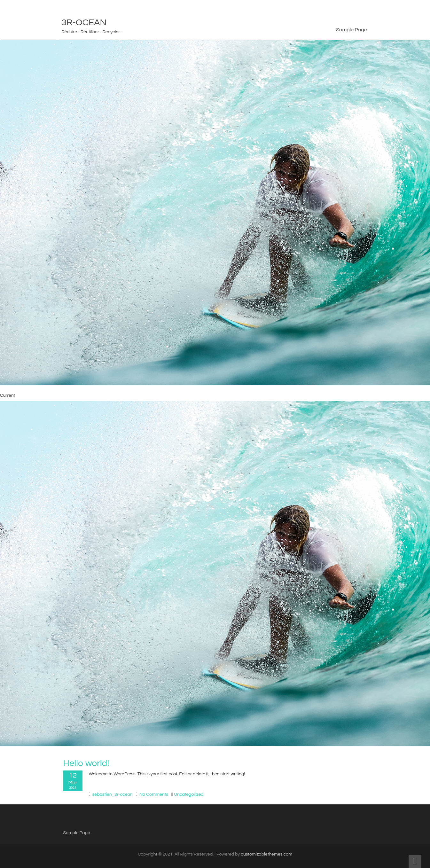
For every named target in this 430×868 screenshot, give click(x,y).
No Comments (154, 794)
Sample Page (351, 30)
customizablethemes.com (266, 854)
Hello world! (86, 763)
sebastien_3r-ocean (113, 794)
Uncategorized (189, 794)
